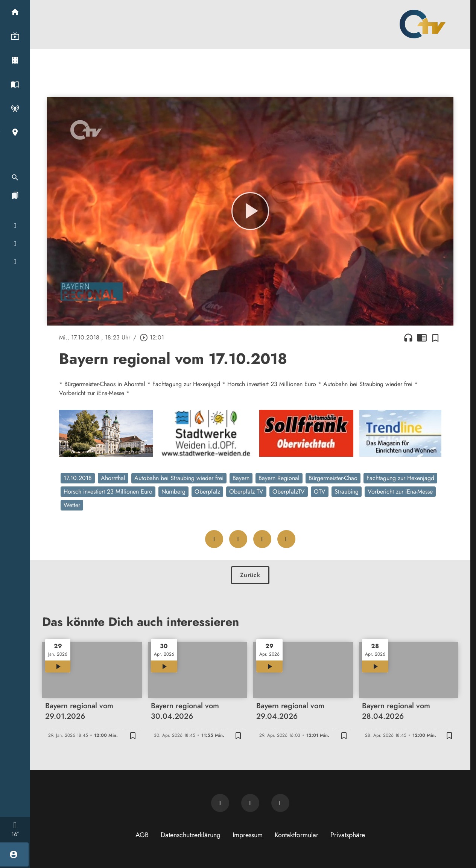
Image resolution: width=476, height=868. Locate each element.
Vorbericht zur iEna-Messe (400, 492)
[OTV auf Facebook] (250, 803)
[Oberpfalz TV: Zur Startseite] (423, 24)
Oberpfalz (207, 492)
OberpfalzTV (289, 492)
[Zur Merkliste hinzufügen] (435, 338)
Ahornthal (113, 478)
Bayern (241, 478)
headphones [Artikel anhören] (408, 338)
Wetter (72, 505)
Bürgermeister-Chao (333, 478)
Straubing (347, 492)
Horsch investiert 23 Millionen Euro (108, 492)
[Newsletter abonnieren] (220, 803)
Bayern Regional (279, 478)
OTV (320, 492)
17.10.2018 (78, 478)
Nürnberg (173, 492)
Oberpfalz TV (246, 492)
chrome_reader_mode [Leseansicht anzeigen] (422, 338)
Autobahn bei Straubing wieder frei (179, 478)
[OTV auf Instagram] (280, 803)
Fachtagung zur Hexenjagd (400, 478)
